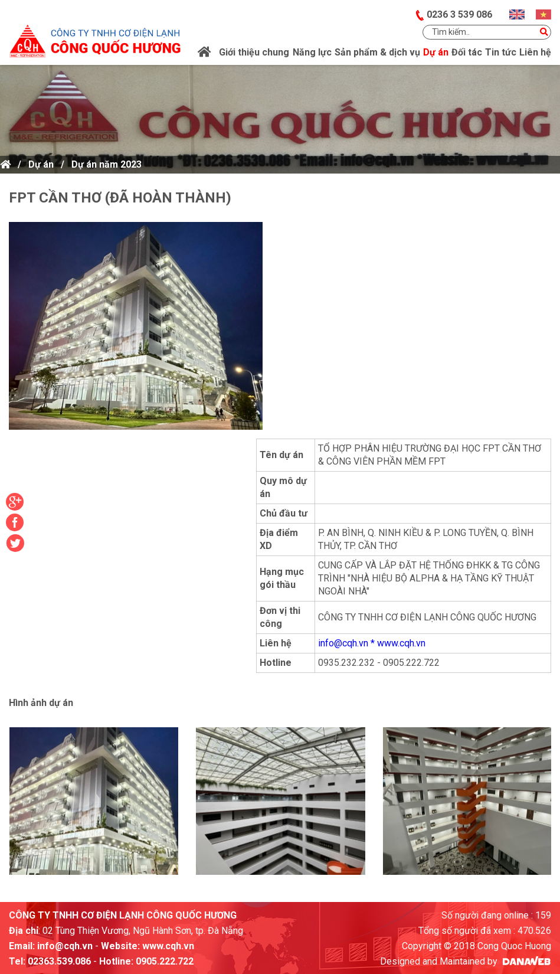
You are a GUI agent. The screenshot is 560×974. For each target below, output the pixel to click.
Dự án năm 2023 (107, 164)
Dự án (41, 164)
